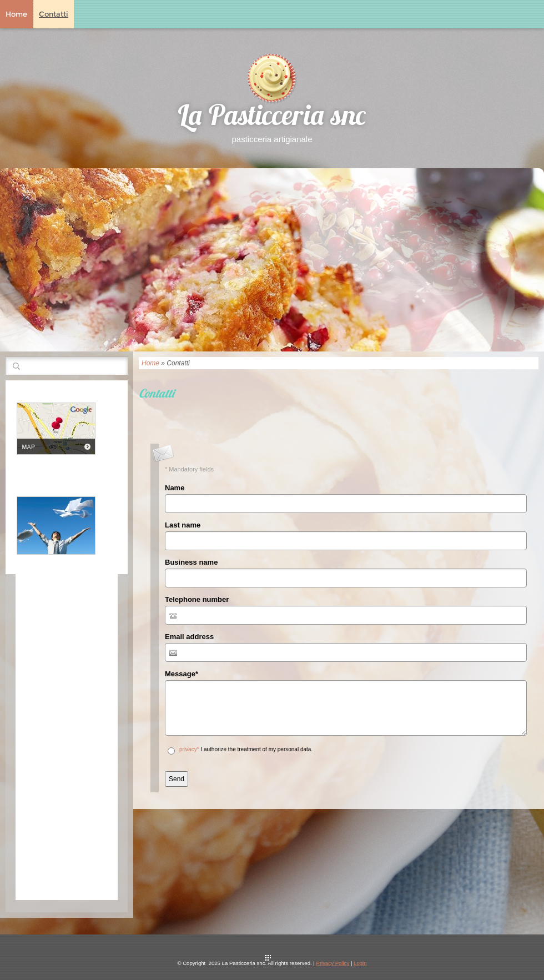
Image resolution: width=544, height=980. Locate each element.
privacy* (189, 749)
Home (16, 14)
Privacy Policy (333, 963)
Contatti (54, 14)
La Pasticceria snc (272, 118)
